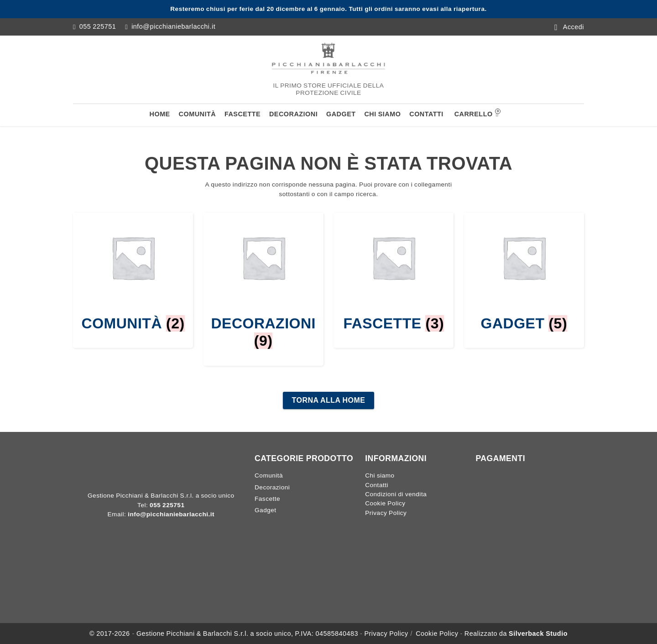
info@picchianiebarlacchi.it (173, 26)
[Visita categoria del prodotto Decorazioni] (263, 281)
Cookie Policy (385, 503)
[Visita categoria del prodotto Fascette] (394, 272)
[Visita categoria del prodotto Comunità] (133, 272)
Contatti (426, 114)
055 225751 (98, 26)
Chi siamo (382, 114)
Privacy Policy (386, 513)
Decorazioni (293, 114)
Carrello (477, 113)
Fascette (242, 114)
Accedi (574, 26)
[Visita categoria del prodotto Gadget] (524, 272)
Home (160, 114)
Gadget (341, 114)
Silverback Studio (538, 634)
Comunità (198, 114)
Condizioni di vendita (396, 494)
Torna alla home (329, 400)
